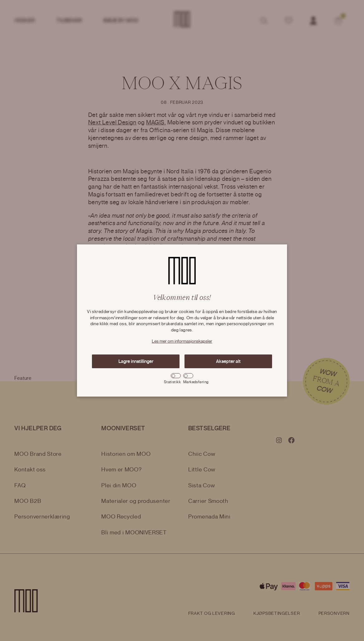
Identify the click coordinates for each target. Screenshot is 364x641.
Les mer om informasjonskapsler (182, 341)
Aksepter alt (228, 361)
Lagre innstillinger (136, 361)
